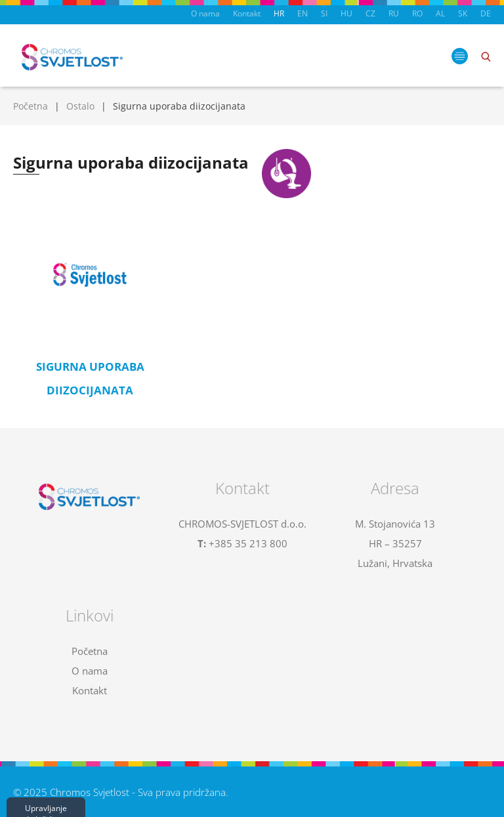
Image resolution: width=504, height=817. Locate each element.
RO (417, 13)
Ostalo (80, 106)
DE (486, 13)
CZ (370, 13)
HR (279, 13)
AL (440, 13)
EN (303, 13)
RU (394, 13)
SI (324, 13)
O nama (205, 13)
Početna (31, 106)
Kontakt (247, 13)
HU (346, 13)
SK (463, 13)
